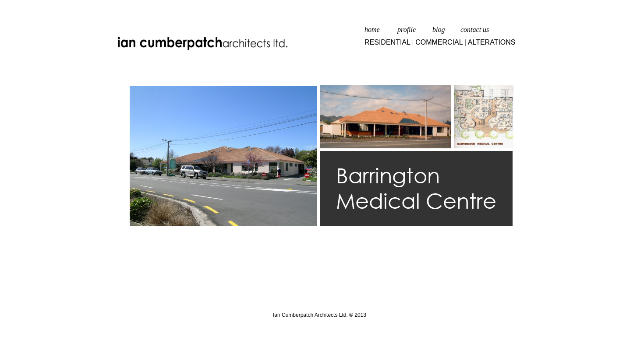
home (372, 30)
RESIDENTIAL (387, 42)
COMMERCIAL (439, 42)
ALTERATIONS (492, 42)
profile (407, 30)
